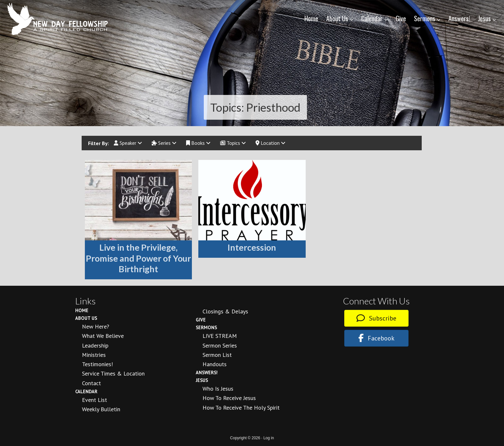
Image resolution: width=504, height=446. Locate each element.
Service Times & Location (113, 373)
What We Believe (103, 336)
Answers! (207, 372)
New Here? (96, 326)
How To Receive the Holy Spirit (241, 408)
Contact (91, 383)
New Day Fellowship (58, 19)
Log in (269, 438)
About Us (86, 318)
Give (201, 320)
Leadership (95, 345)
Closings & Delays (225, 311)
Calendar (86, 391)
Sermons (206, 327)
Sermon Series (220, 345)
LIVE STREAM (220, 336)
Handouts (215, 364)
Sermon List (217, 355)
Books (198, 143)
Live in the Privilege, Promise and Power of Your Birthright (138, 258)
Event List (94, 400)
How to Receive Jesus (229, 398)
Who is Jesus (218, 389)
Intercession (252, 247)
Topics (233, 143)
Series (164, 143)
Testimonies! (97, 364)
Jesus (202, 380)
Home (82, 310)
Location (270, 143)
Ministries (94, 355)
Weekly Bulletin (101, 409)
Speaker (128, 143)
